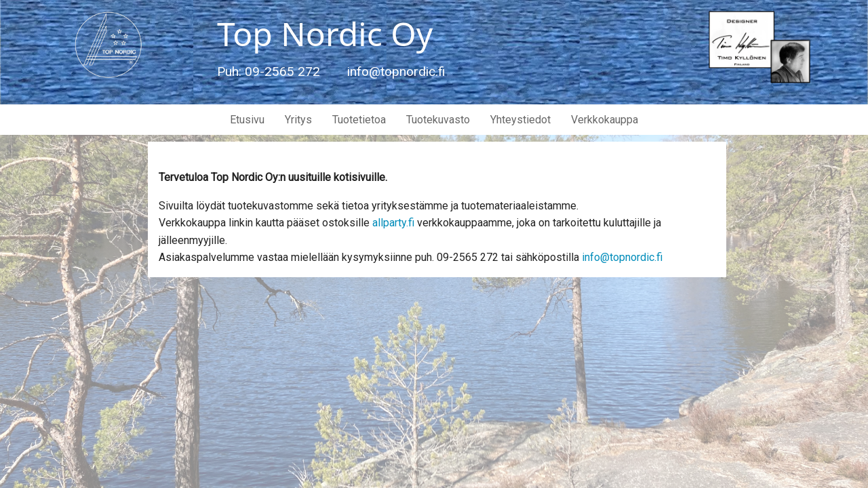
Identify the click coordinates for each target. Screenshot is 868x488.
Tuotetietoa (359, 120)
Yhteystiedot (520, 120)
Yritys (298, 120)
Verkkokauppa (605, 120)
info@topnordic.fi (622, 257)
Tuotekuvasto (438, 120)
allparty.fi (393, 223)
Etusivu (247, 120)
